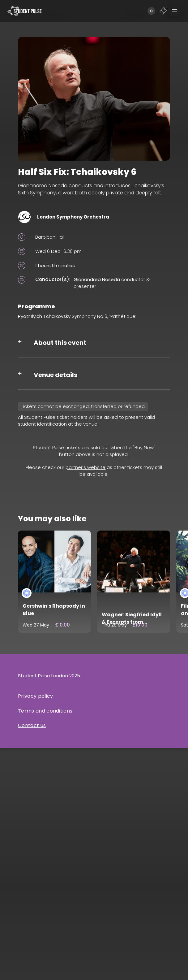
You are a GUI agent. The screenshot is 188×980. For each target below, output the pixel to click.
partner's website (85, 467)
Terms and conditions (45, 711)
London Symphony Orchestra (73, 217)
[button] (174, 11)
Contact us (32, 725)
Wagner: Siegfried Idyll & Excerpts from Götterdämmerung (132, 622)
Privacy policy (35, 696)
